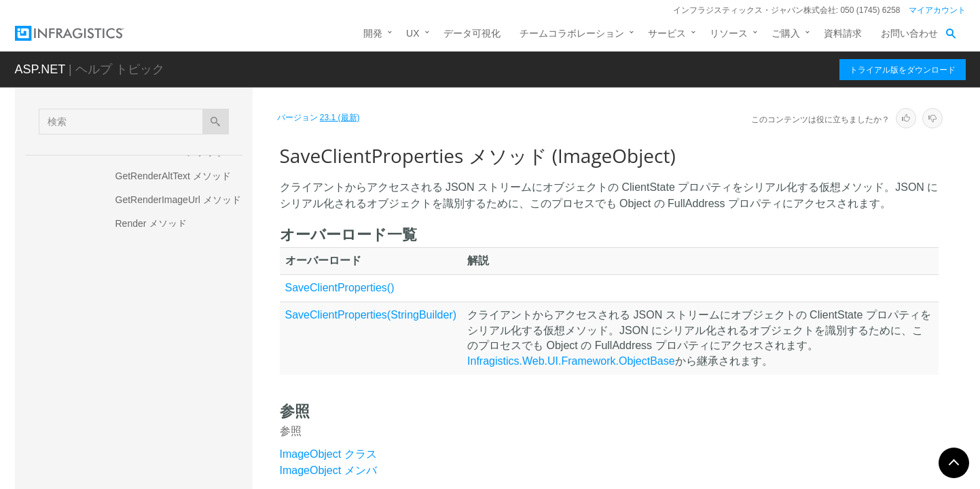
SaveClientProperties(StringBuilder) (371, 315)
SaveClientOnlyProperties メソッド (181, 302)
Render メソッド (151, 223)
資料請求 (843, 33)
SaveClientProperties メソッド (179, 339)
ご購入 (786, 33)
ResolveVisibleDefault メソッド (182, 271)
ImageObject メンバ (328, 470)
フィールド (127, 459)
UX (413, 33)
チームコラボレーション (572, 33)
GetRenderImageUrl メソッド (178, 200)
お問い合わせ (909, 33)
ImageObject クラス (328, 454)
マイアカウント (937, 10)
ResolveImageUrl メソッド (172, 247)
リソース (729, 33)
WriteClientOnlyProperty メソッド (182, 400)
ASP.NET (40, 69)
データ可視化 (472, 33)
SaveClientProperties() (340, 288)
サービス (667, 33)
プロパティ (127, 435)
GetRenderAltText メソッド (173, 176)
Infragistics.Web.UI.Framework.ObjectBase (571, 361)
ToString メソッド (153, 369)
